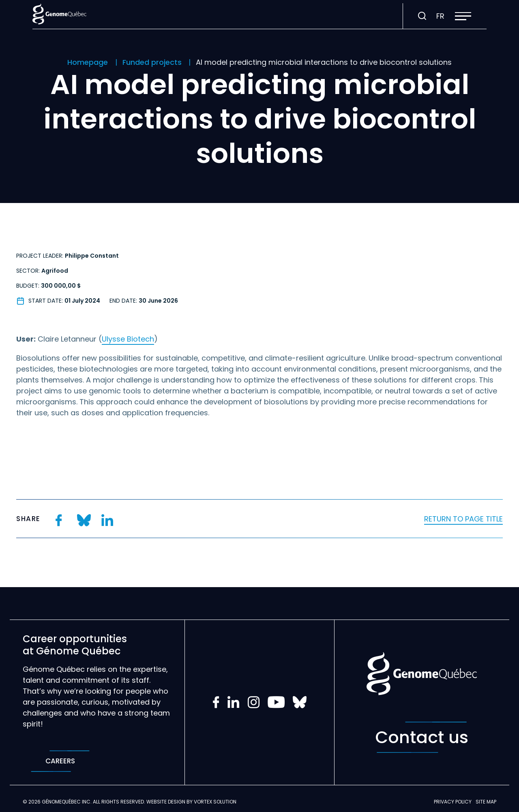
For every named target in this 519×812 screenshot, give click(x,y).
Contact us (422, 737)
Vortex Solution (215, 802)
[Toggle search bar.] (422, 16)
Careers (60, 761)
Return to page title (463, 519)
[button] (463, 16)
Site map (486, 802)
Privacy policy (453, 802)
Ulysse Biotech (128, 339)
